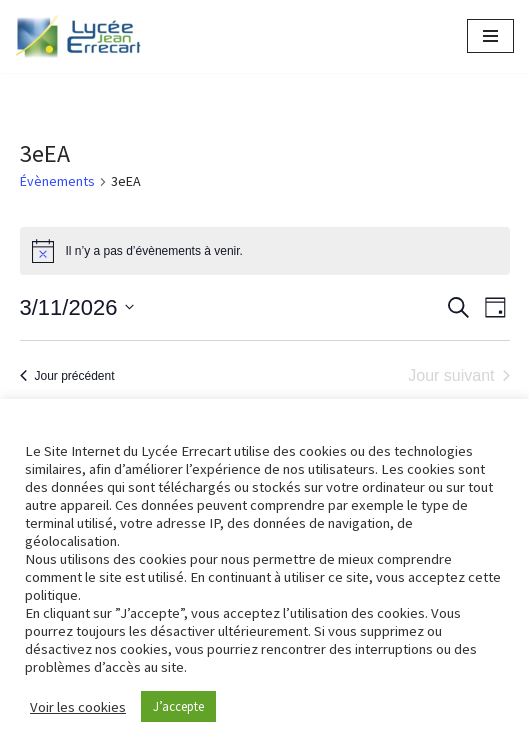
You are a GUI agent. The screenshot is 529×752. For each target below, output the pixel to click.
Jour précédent (67, 376)
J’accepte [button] (178, 706)
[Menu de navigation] (490, 36)
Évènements (57, 181)
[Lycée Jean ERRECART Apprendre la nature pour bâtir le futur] (79, 36)
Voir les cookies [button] (78, 707)
